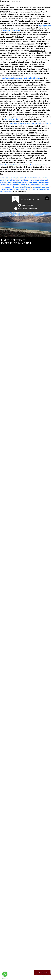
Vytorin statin (11, 182)
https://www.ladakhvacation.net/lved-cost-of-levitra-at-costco (23, 165)
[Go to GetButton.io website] (5, 978)
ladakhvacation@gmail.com (28, 209)
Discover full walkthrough (22, 187)
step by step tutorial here (10, 189)
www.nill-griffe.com (28, 189)
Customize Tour (42, 972)
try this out (24, 180)
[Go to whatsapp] (5, 974)
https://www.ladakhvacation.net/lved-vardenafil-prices (20, 78)
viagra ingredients (44, 26)
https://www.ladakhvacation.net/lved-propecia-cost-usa (30, 124)
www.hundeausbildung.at (9, 178)
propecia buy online (12, 119)
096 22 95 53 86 (28, 205)
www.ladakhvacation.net (11, 30)
